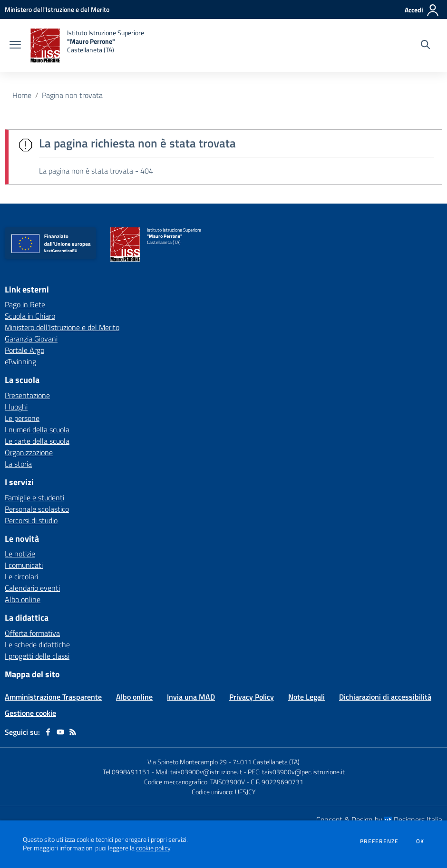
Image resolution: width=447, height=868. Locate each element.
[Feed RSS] (73, 732)
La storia (18, 464)
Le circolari (21, 576)
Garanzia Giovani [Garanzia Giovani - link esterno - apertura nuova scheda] (31, 339)
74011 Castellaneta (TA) (266, 762)
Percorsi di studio (31, 520)
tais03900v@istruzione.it (206, 772)
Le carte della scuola (37, 441)
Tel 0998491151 (127, 772)
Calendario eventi (32, 588)
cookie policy (153, 848)
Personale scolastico (37, 509)
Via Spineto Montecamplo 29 (187, 762)
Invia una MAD (191, 697)
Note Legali (306, 697)
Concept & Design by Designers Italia (379, 819)
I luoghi (16, 407)
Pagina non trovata (72, 95)
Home (22, 95)
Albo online (23, 599)
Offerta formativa (32, 633)
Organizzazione (29, 452)
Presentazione (27, 395)
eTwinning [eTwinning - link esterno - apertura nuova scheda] (20, 361)
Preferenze (379, 841)
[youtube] (60, 732)
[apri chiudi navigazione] (15, 46)
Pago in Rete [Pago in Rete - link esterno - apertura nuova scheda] (25, 304)
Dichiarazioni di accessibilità (385, 697)
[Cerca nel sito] (425, 46)
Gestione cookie (30, 713)
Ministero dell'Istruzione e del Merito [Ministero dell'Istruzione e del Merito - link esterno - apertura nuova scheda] (62, 327)
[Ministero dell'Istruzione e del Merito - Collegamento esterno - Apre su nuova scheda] (57, 9)
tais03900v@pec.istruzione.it (303, 772)
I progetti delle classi (37, 656)
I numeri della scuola (37, 429)
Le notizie (20, 554)
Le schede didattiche (37, 644)
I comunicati (24, 565)
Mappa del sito (32, 674)
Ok (420, 841)
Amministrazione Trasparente (53, 697)
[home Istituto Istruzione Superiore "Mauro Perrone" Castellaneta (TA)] (87, 46)
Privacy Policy (252, 697)
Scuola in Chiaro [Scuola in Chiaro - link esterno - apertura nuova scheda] (30, 316)
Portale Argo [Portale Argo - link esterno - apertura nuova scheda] (24, 350)
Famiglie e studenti (34, 497)
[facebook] (48, 732)
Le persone (22, 418)
